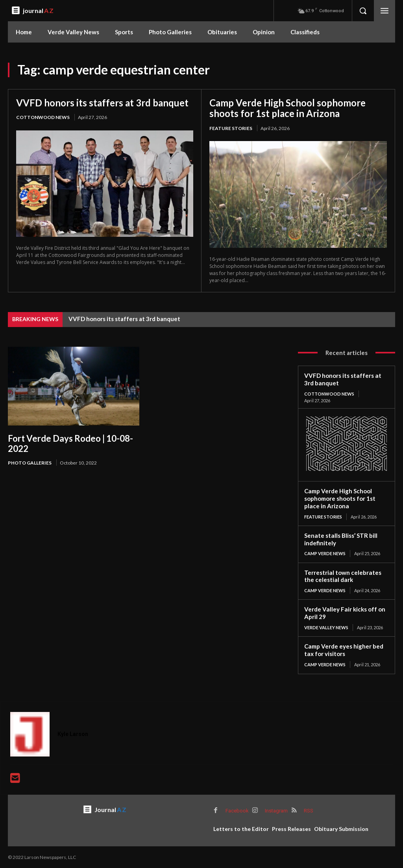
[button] (363, 11)
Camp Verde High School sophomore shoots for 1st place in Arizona (288, 108)
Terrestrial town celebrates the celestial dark (342, 576)
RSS (309, 810)
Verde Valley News (326, 627)
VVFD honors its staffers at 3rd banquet (102, 103)
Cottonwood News (43, 117)
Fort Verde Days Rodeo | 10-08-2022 (70, 443)
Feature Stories (231, 128)
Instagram (276, 810)
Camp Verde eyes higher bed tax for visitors (344, 650)
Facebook (237, 810)
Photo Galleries (30, 463)
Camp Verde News (325, 553)
